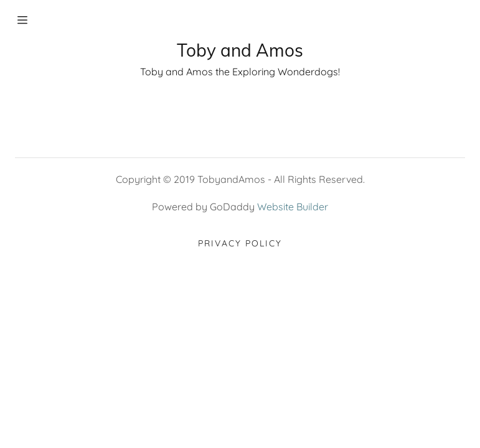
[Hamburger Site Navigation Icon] (36, 20)
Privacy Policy (240, 243)
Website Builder (293, 207)
